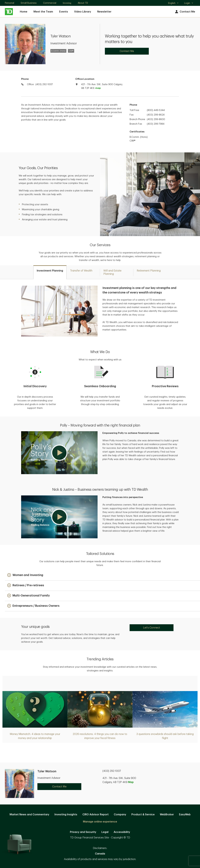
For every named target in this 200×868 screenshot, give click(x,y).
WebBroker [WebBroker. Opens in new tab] (167, 815)
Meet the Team (43, 12)
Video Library (83, 12)
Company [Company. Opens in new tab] (120, 815)
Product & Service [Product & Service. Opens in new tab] (143, 815)
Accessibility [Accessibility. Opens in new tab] (122, 832)
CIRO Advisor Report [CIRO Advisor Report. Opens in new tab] (96, 815)
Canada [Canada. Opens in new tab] (100, 854)
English (173, 3)
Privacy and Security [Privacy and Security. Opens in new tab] (83, 832)
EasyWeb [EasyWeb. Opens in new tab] (185, 815)
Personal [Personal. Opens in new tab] (10, 3)
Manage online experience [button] (100, 822)
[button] (59, 453)
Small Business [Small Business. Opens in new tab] (29, 3)
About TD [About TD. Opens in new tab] (83, 3)
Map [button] (131, 782)
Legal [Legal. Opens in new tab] (105, 832)
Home (24, 12)
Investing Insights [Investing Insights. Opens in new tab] (66, 815)
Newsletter (104, 12)
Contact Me (185, 12)
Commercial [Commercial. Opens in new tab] (50, 3)
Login (189, 3)
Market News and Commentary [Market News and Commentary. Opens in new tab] (29, 815)
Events (64, 12)
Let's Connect (152, 628)
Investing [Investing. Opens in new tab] (67, 3)
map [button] (98, 88)
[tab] (50, 272)
